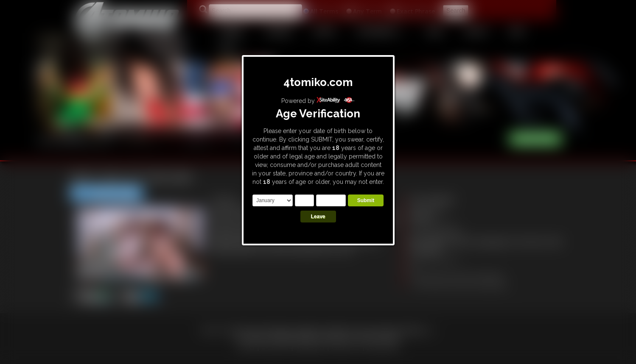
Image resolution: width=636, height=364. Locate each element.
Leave (318, 217)
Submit (366, 200)
